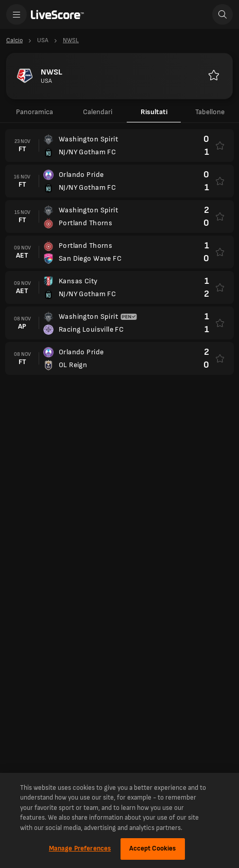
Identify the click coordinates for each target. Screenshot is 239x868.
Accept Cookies (153, 848)
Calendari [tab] (98, 112)
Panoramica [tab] (35, 112)
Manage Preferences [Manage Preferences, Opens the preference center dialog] (80, 848)
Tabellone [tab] (210, 112)
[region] (119, 820)
